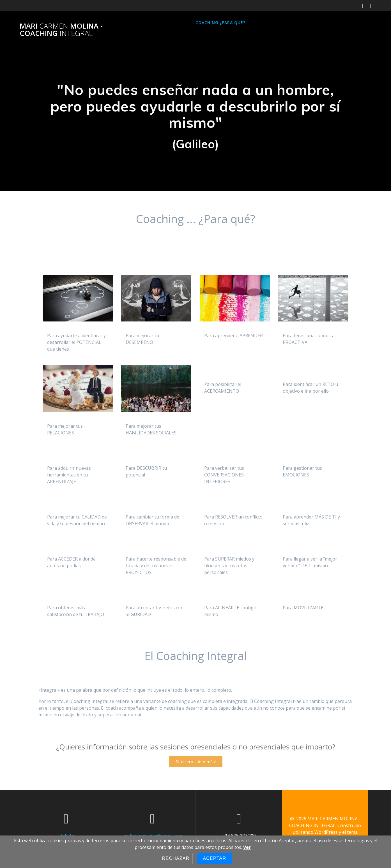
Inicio (181, 23)
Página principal (147, 23)
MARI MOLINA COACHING (61, 30)
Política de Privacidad (154, 36)
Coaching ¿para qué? (220, 23)
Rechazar (176, 858)
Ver (247, 847)
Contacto (294, 23)
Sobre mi (263, 23)
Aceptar (214, 858)
